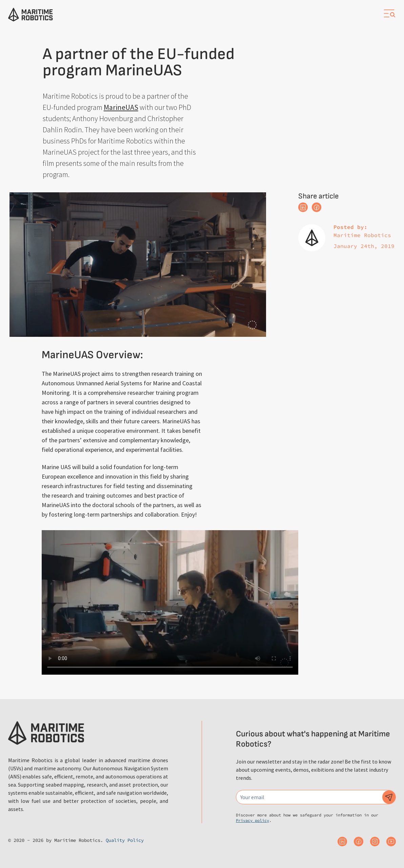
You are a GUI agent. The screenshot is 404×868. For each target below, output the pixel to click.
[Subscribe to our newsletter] (389, 797)
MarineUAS (121, 107)
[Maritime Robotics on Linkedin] (342, 842)
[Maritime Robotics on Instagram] (375, 842)
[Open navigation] (389, 14)
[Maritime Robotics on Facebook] (359, 842)
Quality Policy (125, 840)
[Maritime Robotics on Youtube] (391, 842)
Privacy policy (252, 820)
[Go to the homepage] (31, 15)
